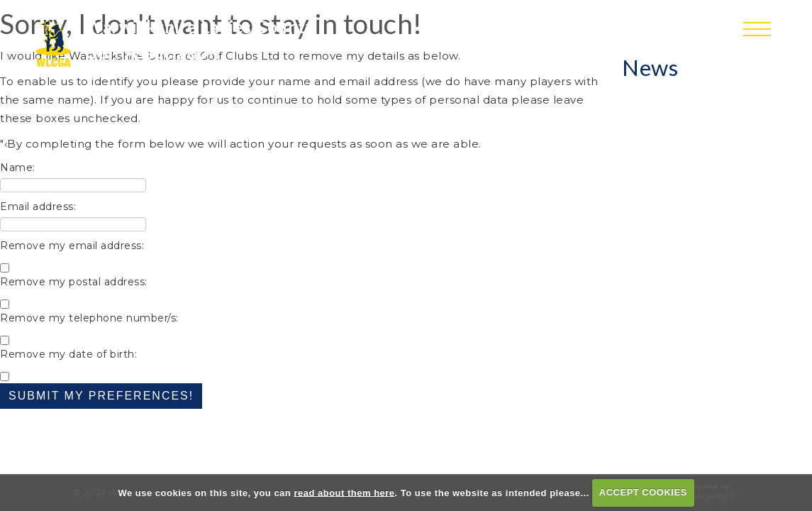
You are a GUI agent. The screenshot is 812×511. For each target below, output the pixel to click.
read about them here (344, 492)
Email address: (38, 207)
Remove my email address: (72, 246)
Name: (18, 167)
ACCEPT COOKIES (643, 492)
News (650, 67)
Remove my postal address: (74, 282)
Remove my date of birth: (68, 354)
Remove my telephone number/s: (89, 318)
